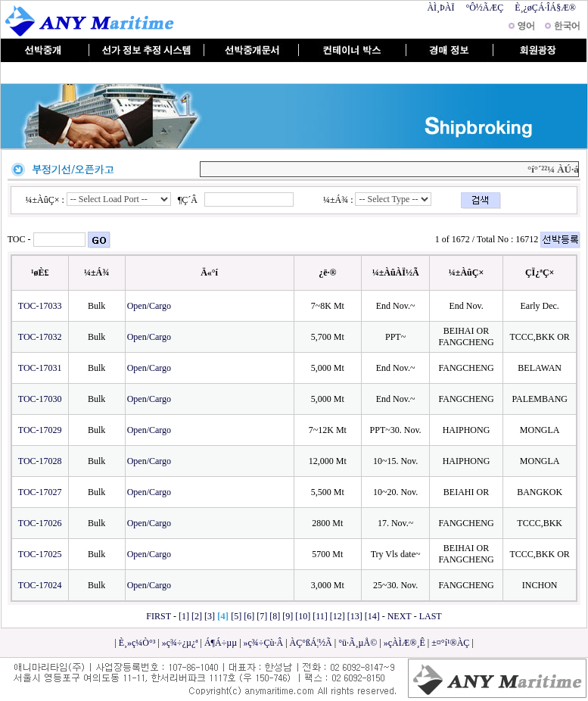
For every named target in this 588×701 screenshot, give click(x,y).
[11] (320, 616)
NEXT (400, 616)
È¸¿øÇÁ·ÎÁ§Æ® (545, 8)
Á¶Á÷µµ (221, 643)
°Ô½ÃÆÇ (484, 8)
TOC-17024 (40, 585)
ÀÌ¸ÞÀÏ (440, 8)
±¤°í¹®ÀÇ (450, 643)
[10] (303, 616)
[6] (249, 616)
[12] (338, 616)
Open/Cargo (150, 306)
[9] (288, 616)
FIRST (159, 616)
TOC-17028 (40, 461)
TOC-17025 (40, 554)
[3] (210, 616)
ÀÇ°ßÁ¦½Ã (311, 643)
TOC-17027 (40, 492)
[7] (262, 616)
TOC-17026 (40, 523)
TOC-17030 (40, 399)
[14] (372, 616)
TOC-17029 (40, 430)
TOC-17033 (40, 306)
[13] (355, 616)
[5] (236, 616)
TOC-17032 (40, 337)
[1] (184, 616)
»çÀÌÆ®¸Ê (404, 643)
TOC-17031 (40, 368)
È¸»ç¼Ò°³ (137, 643)
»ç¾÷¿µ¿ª (180, 643)
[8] (275, 616)
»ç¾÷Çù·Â (264, 643)
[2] (197, 616)
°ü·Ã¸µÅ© (358, 643)
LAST (431, 616)
